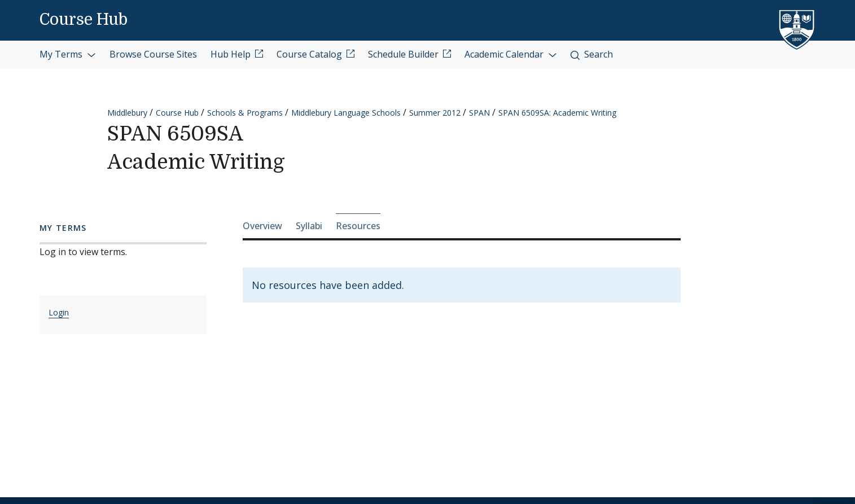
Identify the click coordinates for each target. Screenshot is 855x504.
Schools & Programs (245, 113)
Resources (358, 226)
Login (59, 312)
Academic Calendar (511, 54)
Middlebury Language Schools (346, 113)
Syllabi (309, 226)
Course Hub (84, 20)
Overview (262, 226)
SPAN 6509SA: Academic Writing (557, 113)
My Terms (68, 54)
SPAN (479, 113)
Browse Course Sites (153, 54)
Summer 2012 (435, 113)
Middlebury (127, 113)
